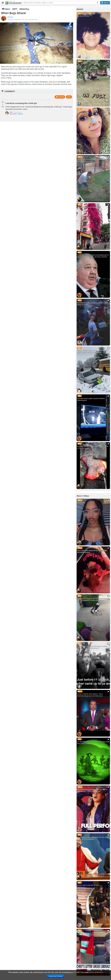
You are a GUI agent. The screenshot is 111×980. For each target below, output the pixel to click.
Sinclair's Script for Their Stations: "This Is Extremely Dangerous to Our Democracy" (90, 695)
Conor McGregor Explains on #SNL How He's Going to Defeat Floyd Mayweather (93, 838)
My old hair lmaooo (83, 16)
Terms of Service (96, 972)
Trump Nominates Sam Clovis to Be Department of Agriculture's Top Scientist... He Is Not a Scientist (93, 256)
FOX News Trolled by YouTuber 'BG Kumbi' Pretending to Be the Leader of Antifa (90, 934)
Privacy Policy (79, 972)
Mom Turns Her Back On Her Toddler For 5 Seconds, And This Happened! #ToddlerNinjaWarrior (93, 599)
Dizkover (14, 3)
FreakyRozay (81, 503)
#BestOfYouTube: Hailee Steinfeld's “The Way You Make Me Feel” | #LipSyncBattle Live (92, 791)
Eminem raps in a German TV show (88, 885)
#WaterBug (24, 9)
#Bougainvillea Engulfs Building (87, 207)
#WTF (15, 9)
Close (69, 97)
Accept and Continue (55, 976)
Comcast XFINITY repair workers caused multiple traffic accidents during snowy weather (92, 352)
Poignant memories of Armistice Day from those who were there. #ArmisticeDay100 (92, 647)
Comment (60, 97)
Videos (6, 9)
